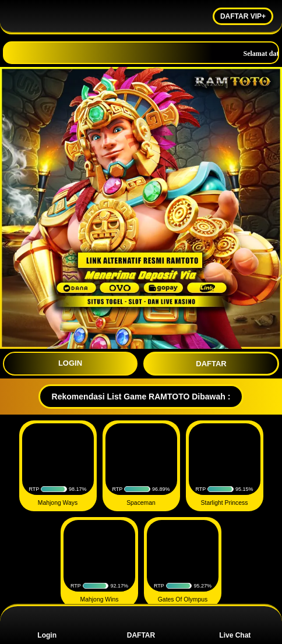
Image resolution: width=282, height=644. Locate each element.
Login (47, 625)
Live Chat (235, 625)
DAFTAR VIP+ (243, 16)
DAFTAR (211, 364)
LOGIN (70, 363)
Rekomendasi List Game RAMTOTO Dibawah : (141, 397)
